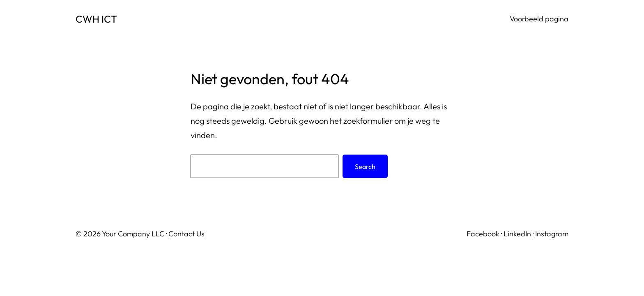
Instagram (552, 234)
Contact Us (186, 234)
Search (365, 166)
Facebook (483, 234)
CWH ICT (96, 19)
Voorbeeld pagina (539, 19)
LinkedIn (517, 234)
